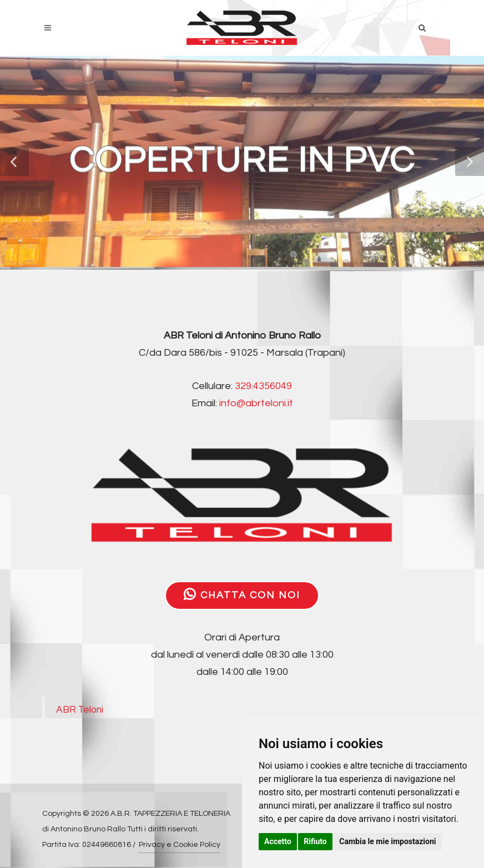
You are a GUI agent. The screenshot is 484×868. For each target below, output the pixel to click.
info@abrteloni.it (256, 403)
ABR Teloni (80, 710)
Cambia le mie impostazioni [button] (387, 841)
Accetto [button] (278, 841)
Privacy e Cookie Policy (180, 845)
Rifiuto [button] (315, 841)
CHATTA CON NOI (242, 594)
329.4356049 (263, 386)
